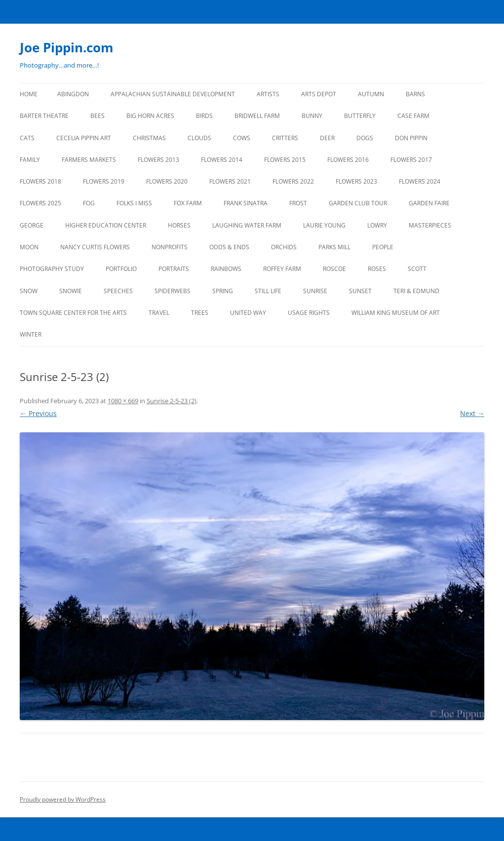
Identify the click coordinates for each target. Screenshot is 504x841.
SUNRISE (315, 291)
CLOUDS (199, 138)
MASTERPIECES (430, 225)
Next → (472, 413)
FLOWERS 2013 (158, 160)
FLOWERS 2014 (222, 160)
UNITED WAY (248, 313)
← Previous (38, 413)
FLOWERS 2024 (420, 181)
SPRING (223, 291)
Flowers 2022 (293, 181)
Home (29, 94)
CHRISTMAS (149, 138)
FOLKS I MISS (134, 203)
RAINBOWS (226, 269)
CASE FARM (413, 116)
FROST (298, 203)
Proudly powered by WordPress (63, 799)
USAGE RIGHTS (309, 313)
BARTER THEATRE (44, 116)
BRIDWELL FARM (257, 116)
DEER (327, 138)
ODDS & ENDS (229, 247)
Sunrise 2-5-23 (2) (172, 401)
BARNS (415, 94)
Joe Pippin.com (67, 47)
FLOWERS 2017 (411, 160)
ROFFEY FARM (282, 269)
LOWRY (377, 225)
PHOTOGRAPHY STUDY (52, 269)
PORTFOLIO (121, 269)
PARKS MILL (334, 247)
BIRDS (204, 116)
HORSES (179, 225)
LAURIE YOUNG (324, 225)
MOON (29, 247)
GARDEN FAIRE (429, 203)
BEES (97, 116)
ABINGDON (73, 94)
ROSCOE (334, 269)
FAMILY (30, 160)
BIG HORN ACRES (150, 116)
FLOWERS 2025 (40, 203)
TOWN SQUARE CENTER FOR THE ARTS (73, 313)
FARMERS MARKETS (89, 160)
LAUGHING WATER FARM (247, 225)
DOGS (365, 138)
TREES (200, 313)
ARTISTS (268, 94)
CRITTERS (285, 138)
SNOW (29, 291)
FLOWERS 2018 (40, 181)
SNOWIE (71, 291)
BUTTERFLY (360, 116)
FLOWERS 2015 (285, 160)
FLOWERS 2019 (104, 181)
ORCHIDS (284, 247)
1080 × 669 (123, 401)
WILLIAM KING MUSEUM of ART (396, 313)
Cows (242, 138)
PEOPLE (383, 247)
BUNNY (312, 116)
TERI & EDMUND (416, 291)
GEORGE (32, 225)
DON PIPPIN (411, 138)
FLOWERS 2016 (348, 160)
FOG (89, 203)
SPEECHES (118, 291)
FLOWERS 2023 (356, 181)
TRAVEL (159, 313)
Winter (31, 334)
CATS (27, 138)
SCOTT (417, 269)
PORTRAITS (174, 269)
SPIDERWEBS (173, 291)
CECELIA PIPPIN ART (84, 138)
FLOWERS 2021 (230, 181)
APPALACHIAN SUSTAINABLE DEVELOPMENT (173, 94)
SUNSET (360, 291)
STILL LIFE (268, 291)
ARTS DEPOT (319, 94)
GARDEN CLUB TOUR (358, 203)
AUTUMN (371, 94)
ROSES (377, 269)
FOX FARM (188, 203)
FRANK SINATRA (246, 203)
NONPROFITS (170, 247)
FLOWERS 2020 (167, 181)
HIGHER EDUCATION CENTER (106, 225)
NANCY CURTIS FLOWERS (95, 247)
